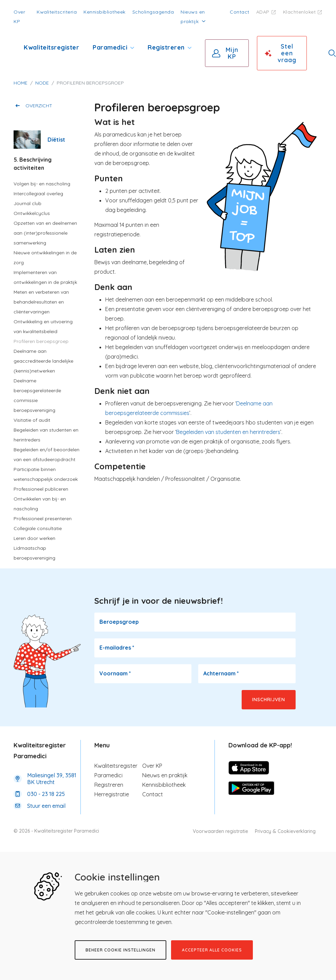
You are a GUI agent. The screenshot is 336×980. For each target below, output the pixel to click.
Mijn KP (232, 53)
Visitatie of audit (32, 420)
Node (42, 83)
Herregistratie (112, 794)
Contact (240, 12)
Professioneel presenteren (43, 519)
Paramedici (110, 47)
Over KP (152, 766)
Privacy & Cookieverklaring (285, 831)
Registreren (166, 47)
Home (21, 83)
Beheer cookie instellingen (120, 950)
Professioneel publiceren (41, 489)
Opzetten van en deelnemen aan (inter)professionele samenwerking (45, 233)
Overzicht (39, 106)
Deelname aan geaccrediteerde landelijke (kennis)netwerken (43, 361)
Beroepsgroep (119, 622)
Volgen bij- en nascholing (42, 184)
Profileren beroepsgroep (41, 341)
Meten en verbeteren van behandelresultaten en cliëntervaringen (41, 302)
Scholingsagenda (153, 12)
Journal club (27, 203)
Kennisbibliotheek (105, 12)
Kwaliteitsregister (51, 47)
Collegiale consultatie (38, 528)
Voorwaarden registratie (220, 831)
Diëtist (56, 140)
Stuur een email (46, 806)
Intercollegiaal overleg (38, 194)
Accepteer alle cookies (212, 950)
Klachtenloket (300, 12)
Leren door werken (34, 538)
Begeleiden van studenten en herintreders (228, 432)
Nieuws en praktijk (165, 775)
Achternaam (221, 673)
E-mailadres (117, 648)
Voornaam (115, 673)
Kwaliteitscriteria (57, 12)
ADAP (263, 12)
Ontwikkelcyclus (32, 213)
